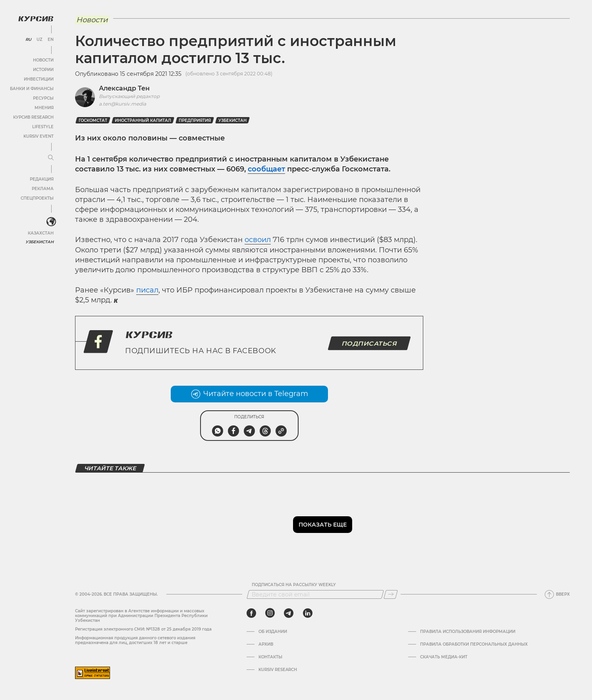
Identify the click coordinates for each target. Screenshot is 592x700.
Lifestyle (43, 127)
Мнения (44, 108)
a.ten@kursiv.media (122, 104)
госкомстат (93, 120)
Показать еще (323, 525)
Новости (43, 60)
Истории (43, 70)
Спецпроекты (37, 198)
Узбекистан (40, 242)
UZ (40, 40)
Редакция (42, 179)
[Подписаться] (391, 594)
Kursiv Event (39, 136)
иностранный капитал (143, 120)
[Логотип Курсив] (36, 19)
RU (28, 40)
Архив (266, 644)
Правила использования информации (468, 632)
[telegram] (289, 613)
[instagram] (270, 613)
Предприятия (195, 120)
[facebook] (251, 613)
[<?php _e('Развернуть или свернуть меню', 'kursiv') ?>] (51, 222)
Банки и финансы (32, 89)
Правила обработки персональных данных (474, 644)
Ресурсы (43, 98)
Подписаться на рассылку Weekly (294, 585)
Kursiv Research (278, 670)
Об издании (273, 632)
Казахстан (41, 233)
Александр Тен (124, 88)
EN (51, 40)
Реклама (43, 189)
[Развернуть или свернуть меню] (51, 158)
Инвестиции (39, 79)
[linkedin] (308, 613)
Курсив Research (33, 117)
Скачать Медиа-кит (444, 657)
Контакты (270, 657)
